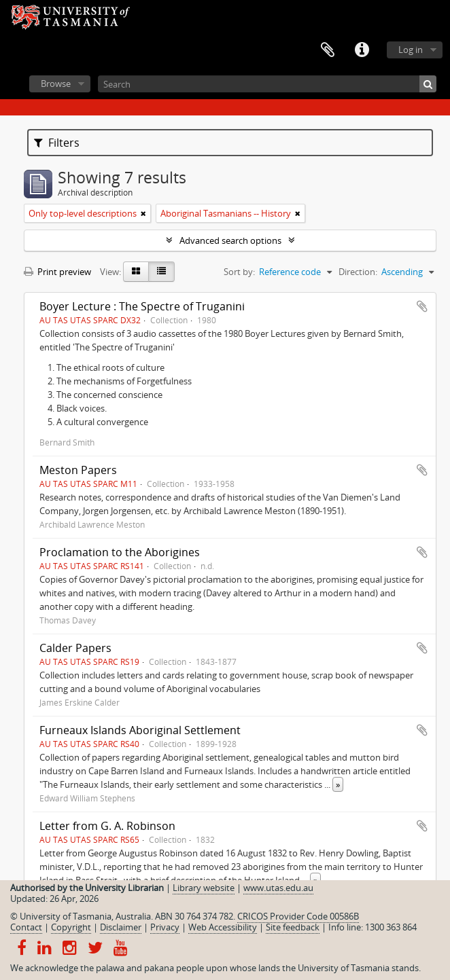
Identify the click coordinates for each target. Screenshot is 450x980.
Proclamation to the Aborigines (120, 552)
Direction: (358, 272)
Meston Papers (78, 470)
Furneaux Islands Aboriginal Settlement (140, 730)
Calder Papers (75, 648)
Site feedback (293, 927)
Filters (57, 143)
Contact (26, 927)
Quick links (362, 50)
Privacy (165, 927)
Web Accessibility (223, 927)
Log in (411, 50)
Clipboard (328, 50)
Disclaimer (121, 927)
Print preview (57, 272)
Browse (56, 84)
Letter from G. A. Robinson (107, 826)
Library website (204, 888)
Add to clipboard (422, 306)
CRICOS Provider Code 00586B (298, 916)
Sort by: (239, 272)
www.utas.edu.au (278, 888)
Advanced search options (230, 240)
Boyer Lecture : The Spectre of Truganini (142, 306)
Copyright (71, 927)
